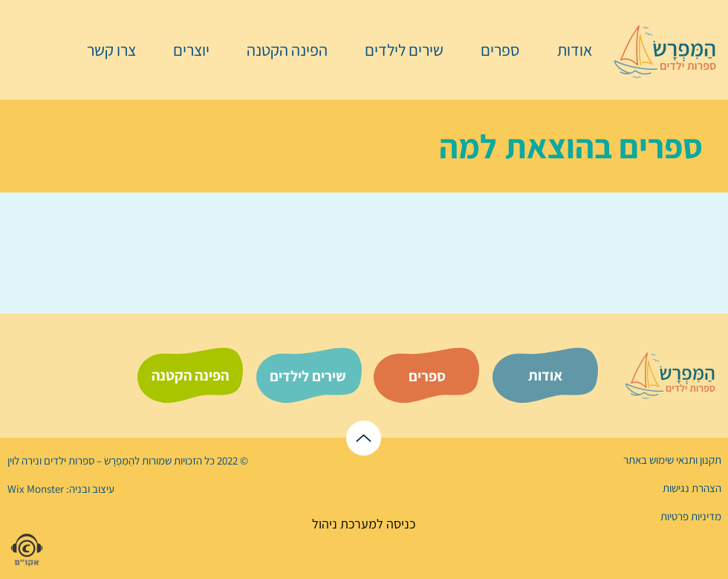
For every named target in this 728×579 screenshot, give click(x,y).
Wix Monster (36, 489)
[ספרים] (427, 376)
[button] (493, 50)
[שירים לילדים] (308, 376)
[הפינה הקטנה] (190, 375)
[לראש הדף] (364, 438)
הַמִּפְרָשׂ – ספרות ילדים (88, 460)
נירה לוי (25, 460)
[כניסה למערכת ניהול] (364, 524)
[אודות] (545, 375)
